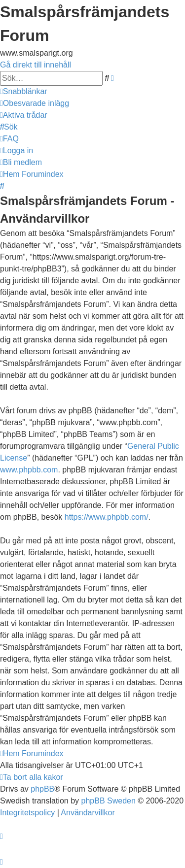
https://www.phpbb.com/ (107, 517)
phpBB (42, 789)
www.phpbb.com (29, 470)
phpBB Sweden (109, 801)
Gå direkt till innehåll (36, 65)
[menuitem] (35, 103)
